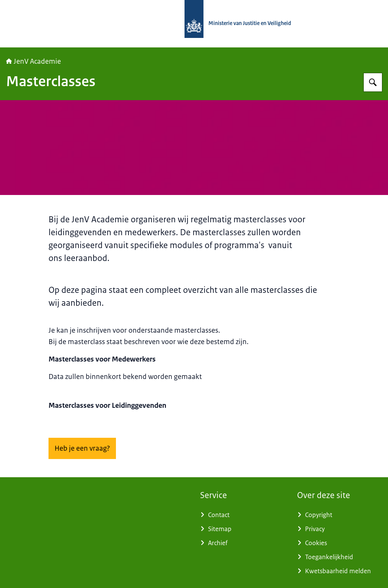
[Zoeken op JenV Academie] (373, 82)
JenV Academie (34, 61)
